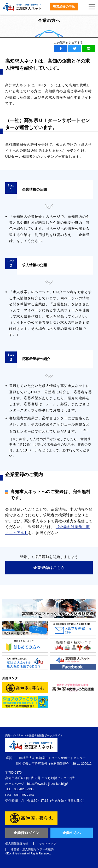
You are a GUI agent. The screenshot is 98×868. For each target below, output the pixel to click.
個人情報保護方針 (17, 843)
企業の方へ (72, 833)
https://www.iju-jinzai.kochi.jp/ (47, 784)
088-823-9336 (24, 789)
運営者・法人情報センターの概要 (32, 849)
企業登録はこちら (49, 568)
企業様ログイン (26, 833)
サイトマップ (48, 843)
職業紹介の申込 (64, 7)
